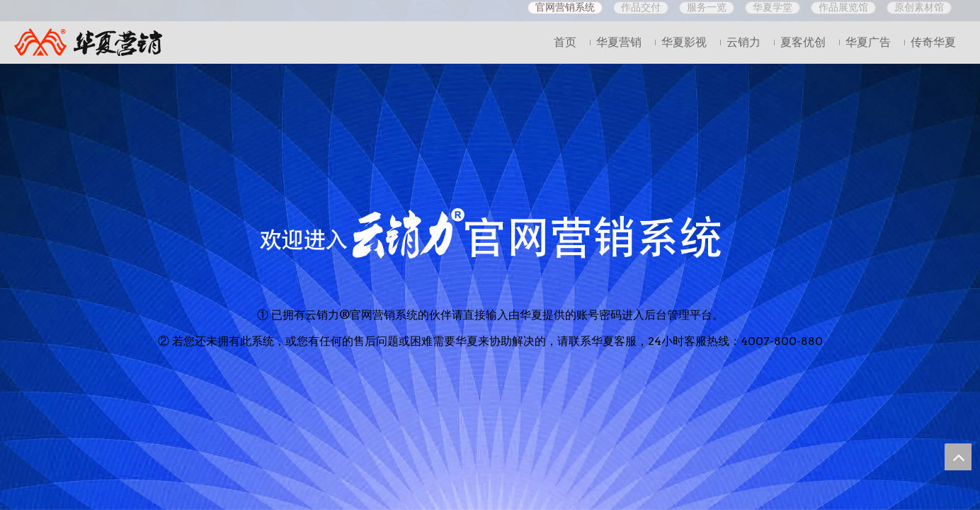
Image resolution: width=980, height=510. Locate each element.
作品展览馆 (843, 7)
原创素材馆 (919, 7)
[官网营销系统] (490, 233)
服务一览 (707, 7)
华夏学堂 (773, 7)
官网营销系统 (565, 7)
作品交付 (641, 7)
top (958, 457)
